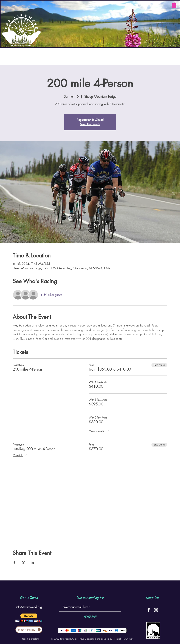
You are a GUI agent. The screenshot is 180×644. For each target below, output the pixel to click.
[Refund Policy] (29, 630)
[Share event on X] (23, 563)
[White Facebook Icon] (149, 610)
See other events (90, 124)
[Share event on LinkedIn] (32, 563)
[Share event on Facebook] (14, 563)
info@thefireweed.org (29, 607)
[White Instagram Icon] (156, 610)
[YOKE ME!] (90, 617)
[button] (174, 5)
